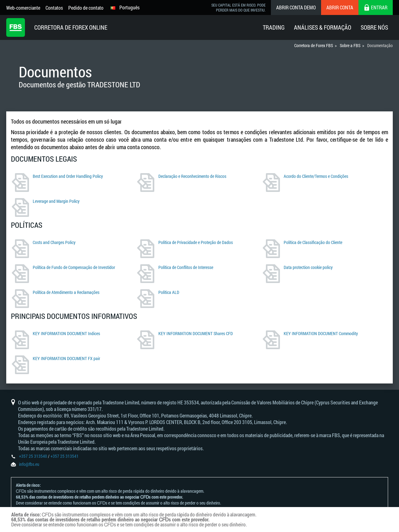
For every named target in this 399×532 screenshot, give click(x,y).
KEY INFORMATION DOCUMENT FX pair (66, 358)
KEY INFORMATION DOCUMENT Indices (66, 333)
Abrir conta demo (296, 7)
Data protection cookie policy (308, 267)
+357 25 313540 (33, 456)
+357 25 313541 (65, 456)
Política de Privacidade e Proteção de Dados (196, 242)
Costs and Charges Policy (54, 242)
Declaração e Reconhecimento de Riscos (192, 176)
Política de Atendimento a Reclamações (66, 292)
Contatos (54, 8)
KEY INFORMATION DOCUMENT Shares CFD (196, 333)
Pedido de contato (86, 8)
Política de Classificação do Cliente (313, 242)
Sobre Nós (374, 27)
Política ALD (169, 292)
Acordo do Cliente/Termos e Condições (316, 176)
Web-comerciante (23, 8)
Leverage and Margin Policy (56, 201)
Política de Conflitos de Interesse (186, 267)
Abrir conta (340, 7)
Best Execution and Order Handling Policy (68, 176)
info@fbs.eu (29, 464)
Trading (274, 27)
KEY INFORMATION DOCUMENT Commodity (321, 333)
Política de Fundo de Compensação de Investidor (74, 267)
